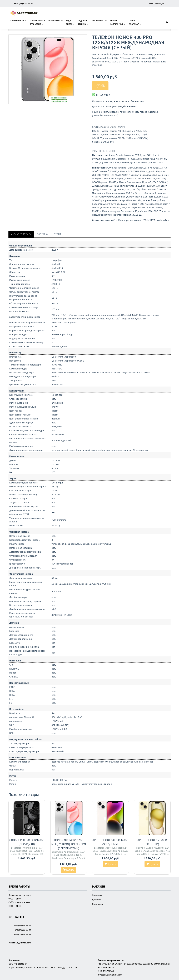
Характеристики (21, 234)
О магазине (98, 904)
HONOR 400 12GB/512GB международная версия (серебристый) (69, 844)
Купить (100, 86)
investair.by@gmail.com (20, 943)
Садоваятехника (83, 22)
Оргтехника (56, 21)
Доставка (43, 234)
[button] (84, 38)
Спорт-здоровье (135, 22)
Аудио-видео (70, 22)
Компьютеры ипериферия (37, 22)
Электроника (18, 21)
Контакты (97, 895)
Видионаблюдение (118, 22)
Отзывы (60, 234)
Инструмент (99, 21)
